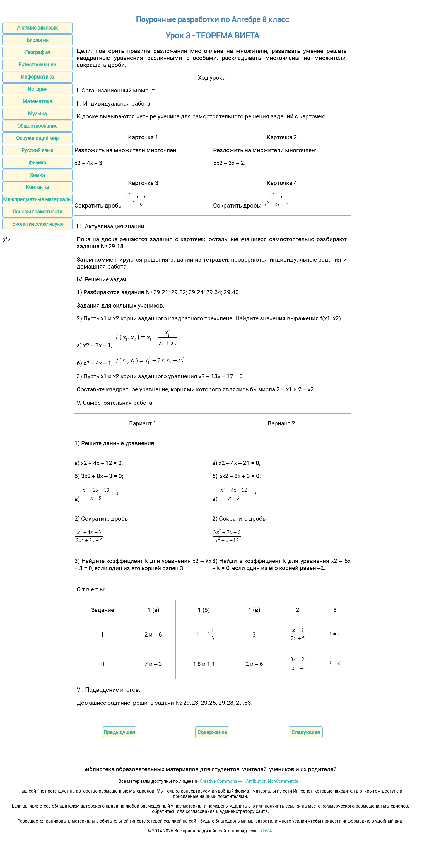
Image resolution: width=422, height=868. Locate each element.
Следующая (306, 732)
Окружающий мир (37, 138)
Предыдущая (119, 732)
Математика (37, 101)
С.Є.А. (267, 831)
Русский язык (38, 150)
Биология (38, 40)
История (38, 89)
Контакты (37, 187)
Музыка (37, 114)
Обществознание (37, 126)
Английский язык (37, 28)
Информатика (37, 77)
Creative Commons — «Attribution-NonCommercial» (251, 781)
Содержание (212, 732)
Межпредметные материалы (37, 199)
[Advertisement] (37, 326)
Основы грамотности (38, 212)
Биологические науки (38, 224)
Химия (37, 175)
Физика (38, 163)
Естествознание (37, 64)
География (38, 52)
